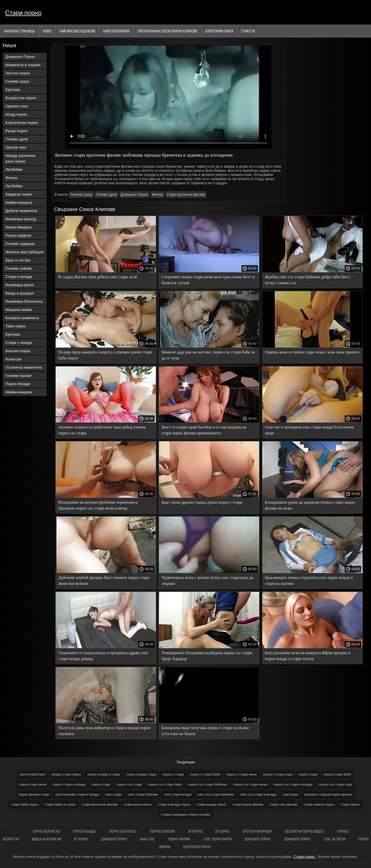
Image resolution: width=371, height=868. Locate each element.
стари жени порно (138, 804)
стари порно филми (248, 804)
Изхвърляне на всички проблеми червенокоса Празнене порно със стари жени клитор (98, 505)
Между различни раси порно (20, 158)
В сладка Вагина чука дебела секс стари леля (98, 277)
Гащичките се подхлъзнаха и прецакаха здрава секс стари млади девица (103, 656)
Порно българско (123, 831)
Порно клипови (163, 831)
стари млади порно (212, 804)
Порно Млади (18, 384)
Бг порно (223, 831)
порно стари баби (338, 774)
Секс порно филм (218, 839)
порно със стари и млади (293, 784)
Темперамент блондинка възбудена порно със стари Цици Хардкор (207, 656)
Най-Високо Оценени (77, 31)
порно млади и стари (104, 774)
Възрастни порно (21, 98)
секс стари (114, 794)
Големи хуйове (19, 268)
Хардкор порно (19, 194)
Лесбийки (14, 169)
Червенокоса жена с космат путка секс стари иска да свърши (207, 580)
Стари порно (23, 13)
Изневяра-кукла (20, 285)
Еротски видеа (85, 831)
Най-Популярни (116, 31)
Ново (47, 31)
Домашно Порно (20, 57)
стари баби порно (25, 804)
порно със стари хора (335, 784)
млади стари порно (66, 774)
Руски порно (16, 131)
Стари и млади (19, 277)
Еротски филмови (258, 831)
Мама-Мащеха (19, 227)
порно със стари (129, 784)
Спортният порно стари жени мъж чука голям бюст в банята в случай (208, 280)
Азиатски (13, 359)
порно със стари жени (250, 784)
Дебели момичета (21, 211)
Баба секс (148, 839)
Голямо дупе (17, 139)
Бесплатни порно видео (305, 831)
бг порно (196, 831)
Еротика (13, 90)
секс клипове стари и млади (77, 794)
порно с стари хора (278, 774)
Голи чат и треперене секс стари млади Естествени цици (309, 430)
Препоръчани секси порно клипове (167, 31)
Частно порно (18, 73)
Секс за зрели (335, 839)
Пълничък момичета (24, 367)
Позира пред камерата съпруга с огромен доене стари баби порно (105, 355)
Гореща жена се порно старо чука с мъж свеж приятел (312, 352)
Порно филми (180, 839)
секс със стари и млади (258, 794)
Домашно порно (114, 839)
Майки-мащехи (19, 392)
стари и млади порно (174, 804)
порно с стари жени (241, 774)
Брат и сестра (18, 260)
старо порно (350, 804)
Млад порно (16, 114)
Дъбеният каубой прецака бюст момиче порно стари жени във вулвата (104, 580)
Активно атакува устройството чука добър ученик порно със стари (102, 430)
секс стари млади (178, 794)
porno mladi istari (33, 774)
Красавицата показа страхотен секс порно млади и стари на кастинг (309, 580)
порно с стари (173, 774)
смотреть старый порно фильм (328, 794)
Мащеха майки (19, 310)
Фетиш (11, 178)
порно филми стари (34, 794)
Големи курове (19, 376)
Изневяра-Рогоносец (24, 301)
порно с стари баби (205, 774)
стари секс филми (284, 804)
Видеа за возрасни (47, 839)
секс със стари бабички (216, 794)
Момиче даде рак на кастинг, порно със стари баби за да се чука (208, 355)
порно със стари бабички (208, 784)
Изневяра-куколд (21, 219)
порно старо (101, 784)
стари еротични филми (186, 195)
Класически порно (22, 123)
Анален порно (18, 351)
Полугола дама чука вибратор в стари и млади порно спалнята (104, 731)
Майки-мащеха (19, 202)
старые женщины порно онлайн (185, 815)
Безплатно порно (197, 847)
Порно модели (18, 235)
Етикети (248, 31)
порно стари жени (33, 784)
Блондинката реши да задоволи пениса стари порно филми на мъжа (310, 505)
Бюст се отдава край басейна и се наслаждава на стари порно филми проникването (204, 430)
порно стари (308, 774)
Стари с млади (19, 343)
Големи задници (20, 244)
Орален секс (17, 106)
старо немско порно (319, 804)
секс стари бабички (143, 794)
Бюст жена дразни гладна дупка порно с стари (202, 502)
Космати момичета (22, 318)
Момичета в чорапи (23, 65)
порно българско (47, 831)
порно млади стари (141, 774)
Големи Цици (17, 81)
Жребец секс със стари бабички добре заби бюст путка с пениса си (307, 280)
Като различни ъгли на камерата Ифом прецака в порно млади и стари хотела (307, 656)
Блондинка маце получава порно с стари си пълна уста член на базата (205, 731)
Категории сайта (219, 31)
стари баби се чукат (60, 804)
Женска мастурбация (24, 252)
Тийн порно (16, 326)
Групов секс (16, 147)
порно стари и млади (69, 784)
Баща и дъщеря (20, 293)
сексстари (290, 794)
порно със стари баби (165, 784)
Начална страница (19, 31)
